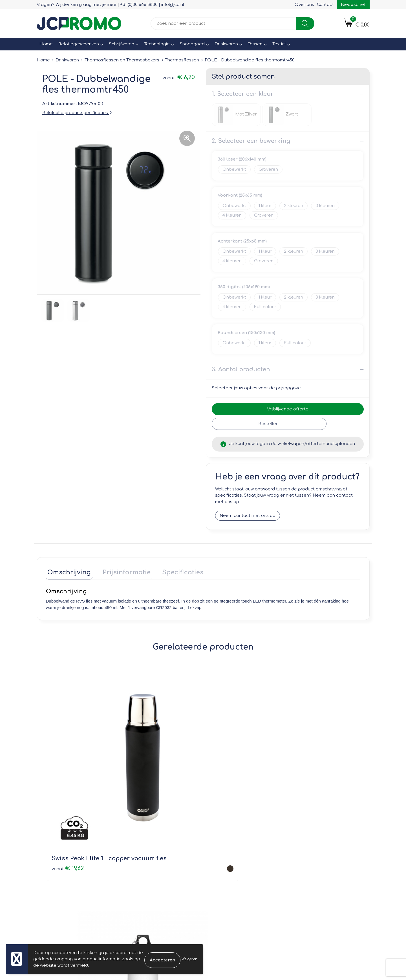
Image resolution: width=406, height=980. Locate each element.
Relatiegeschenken (79, 44)
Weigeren (189, 959)
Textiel (279, 44)
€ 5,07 (297, 764)
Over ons (304, 5)
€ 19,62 (68, 760)
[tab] (68, 572)
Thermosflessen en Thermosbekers (122, 60)
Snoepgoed (192, 44)
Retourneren (223, 844)
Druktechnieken (144, 852)
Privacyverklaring (310, 844)
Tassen (255, 44)
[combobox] (223, 24)
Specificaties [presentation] (175, 571)
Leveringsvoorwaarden (317, 828)
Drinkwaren (226, 44)
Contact (325, 5)
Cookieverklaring (310, 836)
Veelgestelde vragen (150, 844)
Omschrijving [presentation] (68, 571)
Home (46, 44)
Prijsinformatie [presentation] (122, 571)
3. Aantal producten (241, 369)
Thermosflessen (182, 60)
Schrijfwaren (122, 44)
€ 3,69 (139, 764)
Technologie (157, 44)
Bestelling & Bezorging (234, 836)
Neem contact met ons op (248, 516)
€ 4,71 (218, 764)
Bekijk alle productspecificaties (77, 113)
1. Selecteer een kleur (243, 94)
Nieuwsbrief (353, 5)
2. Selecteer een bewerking (251, 141)
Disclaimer (304, 852)
